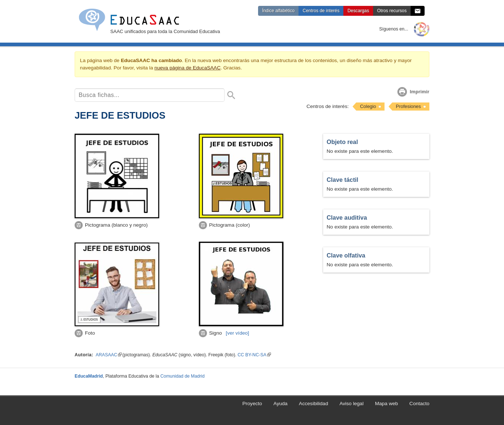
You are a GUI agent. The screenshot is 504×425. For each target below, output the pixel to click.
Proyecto (252, 404)
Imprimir (420, 92)
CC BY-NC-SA (254, 355)
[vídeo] (237, 333)
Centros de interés (321, 11)
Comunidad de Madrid (182, 376)
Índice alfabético (278, 11)
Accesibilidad (313, 404)
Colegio (368, 106)
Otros (392, 11)
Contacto (419, 404)
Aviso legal (351, 404)
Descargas (358, 11)
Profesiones (408, 106)
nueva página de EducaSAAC (187, 68)
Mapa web (387, 404)
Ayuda (280, 404)
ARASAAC (108, 355)
